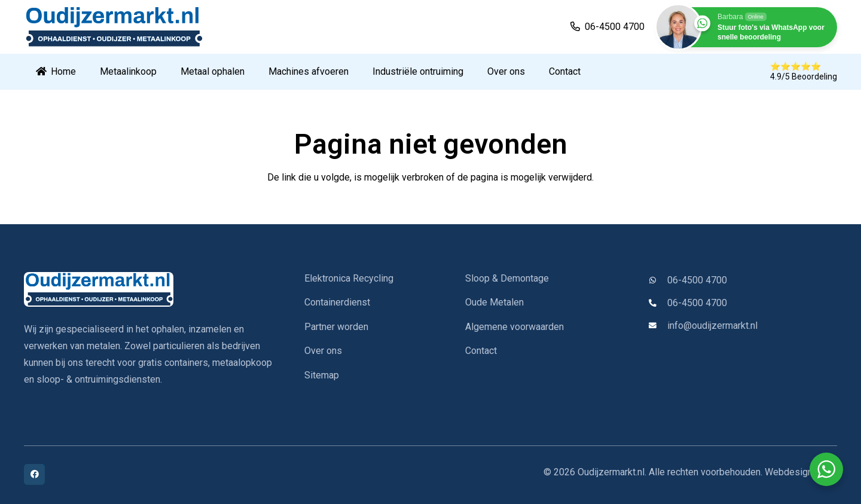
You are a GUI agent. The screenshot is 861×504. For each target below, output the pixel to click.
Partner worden (336, 327)
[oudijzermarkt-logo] (113, 27)
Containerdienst (337, 302)
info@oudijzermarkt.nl (712, 326)
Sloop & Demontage (507, 278)
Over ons (323, 351)
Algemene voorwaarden (515, 327)
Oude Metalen (494, 302)
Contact (481, 351)
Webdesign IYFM (801, 472)
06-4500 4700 (697, 280)
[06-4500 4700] (658, 281)
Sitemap (322, 375)
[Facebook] (34, 474)
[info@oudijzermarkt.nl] (658, 326)
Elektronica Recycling (349, 278)
